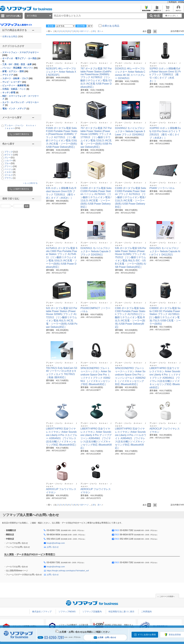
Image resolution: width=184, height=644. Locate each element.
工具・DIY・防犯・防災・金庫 (19, 64)
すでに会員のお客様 (147, 635)
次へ (100, 31)
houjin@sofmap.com (56, 543)
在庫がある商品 (13, 36)
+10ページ (84, 31)
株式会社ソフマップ (42, 612)
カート (168, 10)
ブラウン (10, 178)
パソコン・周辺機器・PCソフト (20, 68)
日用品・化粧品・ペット (16, 89)
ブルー (9, 163)
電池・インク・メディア (16, 109)
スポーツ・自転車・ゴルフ (17, 78)
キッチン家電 (10, 92)
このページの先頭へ (167, 596)
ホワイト (11, 155)
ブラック (11, 152)
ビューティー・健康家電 (16, 85)
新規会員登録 (146, 10)
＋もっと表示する (30, 183)
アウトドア (10, 75)
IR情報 (181, 2)
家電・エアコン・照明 (15, 71)
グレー (9, 158)
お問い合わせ (53, 547)
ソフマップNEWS (67, 612)
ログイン (178, 10)
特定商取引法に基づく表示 (121, 612)
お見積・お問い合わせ (105, 637)
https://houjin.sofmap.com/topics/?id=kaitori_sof (68, 571)
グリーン (11, 166)
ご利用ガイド (157, 10)
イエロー (10, 172)
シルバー (10, 160)
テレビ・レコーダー (14, 82)
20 (94, 31)
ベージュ (10, 169)
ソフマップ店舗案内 (92, 612)
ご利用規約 (172, 2)
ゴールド (10, 175)
